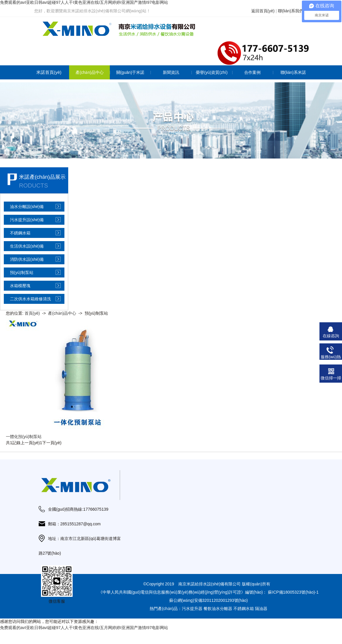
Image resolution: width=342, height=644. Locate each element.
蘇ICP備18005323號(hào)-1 (293, 592)
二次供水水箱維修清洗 (30, 299)
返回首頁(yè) (263, 11)
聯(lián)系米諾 (293, 72)
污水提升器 (192, 609)
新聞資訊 (171, 72)
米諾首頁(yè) (49, 72)
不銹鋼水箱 (20, 233)
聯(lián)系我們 (291, 11)
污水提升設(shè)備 (27, 220)
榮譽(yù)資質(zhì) (212, 72)
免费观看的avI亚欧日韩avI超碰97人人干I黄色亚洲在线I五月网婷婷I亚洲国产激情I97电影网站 (84, 2)
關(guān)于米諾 (130, 72)
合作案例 (252, 72)
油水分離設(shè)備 (27, 207)
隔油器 (261, 609)
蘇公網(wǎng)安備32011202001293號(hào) (209, 600)
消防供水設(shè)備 (27, 259)
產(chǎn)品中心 (90, 72)
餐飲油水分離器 (218, 609)
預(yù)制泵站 (22, 272)
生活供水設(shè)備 (27, 246)
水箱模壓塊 (20, 286)
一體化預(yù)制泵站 (24, 437)
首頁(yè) (32, 313)
